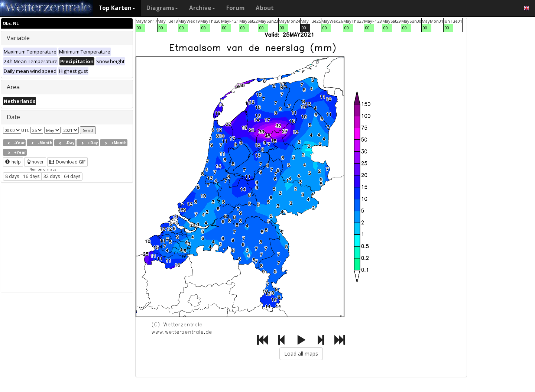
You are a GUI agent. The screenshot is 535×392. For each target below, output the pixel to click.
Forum (235, 8)
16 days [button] (31, 176)
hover (35, 162)
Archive (202, 8)
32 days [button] (52, 176)
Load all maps (301, 354)
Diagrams (162, 8)
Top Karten (117, 8)
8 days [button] (12, 176)
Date (13, 117)
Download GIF (67, 162)
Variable (18, 38)
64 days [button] (72, 176)
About (265, 8)
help (13, 162)
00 (139, 28)
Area (13, 87)
